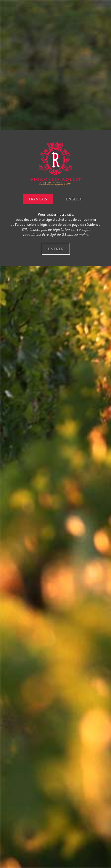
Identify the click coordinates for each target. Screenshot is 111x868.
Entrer (56, 249)
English (74, 199)
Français (38, 199)
